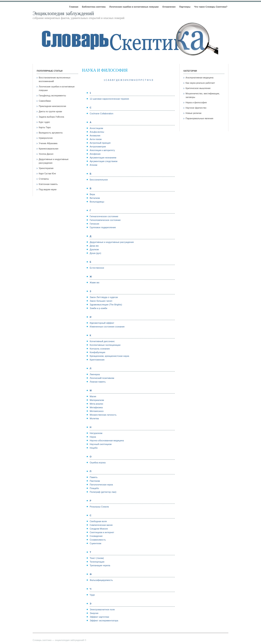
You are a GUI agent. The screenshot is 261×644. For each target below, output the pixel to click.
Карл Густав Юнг (47, 174)
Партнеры (185, 7)
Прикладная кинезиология (52, 106)
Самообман (45, 101)
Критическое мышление (198, 88)
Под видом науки (48, 189)
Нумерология (46, 138)
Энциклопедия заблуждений (63, 13)
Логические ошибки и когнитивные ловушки (134, 7)
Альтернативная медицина (200, 78)
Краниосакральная (49, 149)
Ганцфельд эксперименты (52, 96)
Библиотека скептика (94, 7)
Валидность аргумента (51, 133)
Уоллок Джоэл (46, 154)
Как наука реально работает (200, 83)
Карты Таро (45, 127)
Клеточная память (48, 184)
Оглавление (169, 7)
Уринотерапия (46, 168)
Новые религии (194, 113)
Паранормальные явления (199, 118)
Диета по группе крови (50, 111)
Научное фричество (196, 108)
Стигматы (44, 179)
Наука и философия (196, 102)
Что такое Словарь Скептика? (211, 7)
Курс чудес (44, 122)
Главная (74, 7)
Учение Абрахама (48, 143)
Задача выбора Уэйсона (51, 117)
